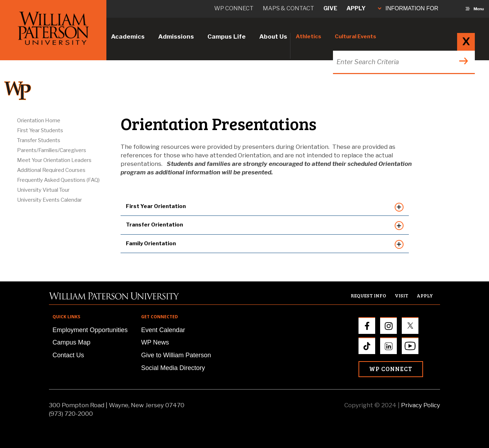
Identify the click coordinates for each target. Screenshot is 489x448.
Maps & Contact (288, 8)
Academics (128, 37)
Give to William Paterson (176, 355)
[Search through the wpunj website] (403, 62)
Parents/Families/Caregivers (52, 150)
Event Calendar (163, 330)
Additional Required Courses (51, 170)
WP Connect (391, 369)
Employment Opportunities (90, 330)
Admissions (176, 37)
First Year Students (40, 130)
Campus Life (227, 37)
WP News (155, 342)
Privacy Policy (421, 405)
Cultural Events (355, 37)
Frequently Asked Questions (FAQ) (58, 180)
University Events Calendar (49, 200)
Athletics (309, 37)
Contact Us (68, 355)
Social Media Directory (173, 368)
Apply (356, 8)
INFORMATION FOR (408, 8)
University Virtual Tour (43, 190)
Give (330, 8)
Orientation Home (39, 121)
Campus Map (71, 342)
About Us (273, 37)
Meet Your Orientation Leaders (54, 160)
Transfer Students (39, 140)
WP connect (234, 8)
